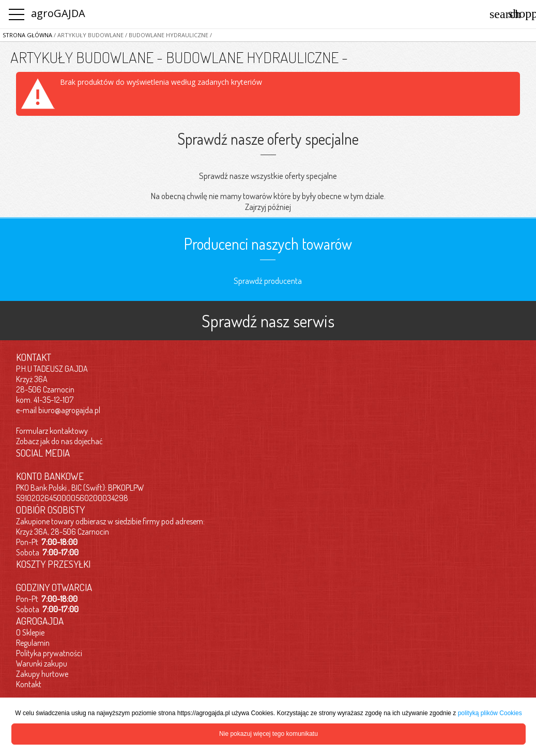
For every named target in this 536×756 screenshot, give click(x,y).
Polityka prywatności (49, 653)
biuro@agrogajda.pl (69, 410)
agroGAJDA (58, 13)
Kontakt (29, 684)
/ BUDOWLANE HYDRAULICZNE (166, 35)
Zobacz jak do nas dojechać (59, 441)
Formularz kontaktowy (52, 431)
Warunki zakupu (42, 663)
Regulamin (33, 643)
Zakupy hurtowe (42, 674)
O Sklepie (30, 632)
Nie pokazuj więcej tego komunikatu (269, 734)
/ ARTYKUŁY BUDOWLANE (88, 35)
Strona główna (27, 35)
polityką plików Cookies (490, 713)
